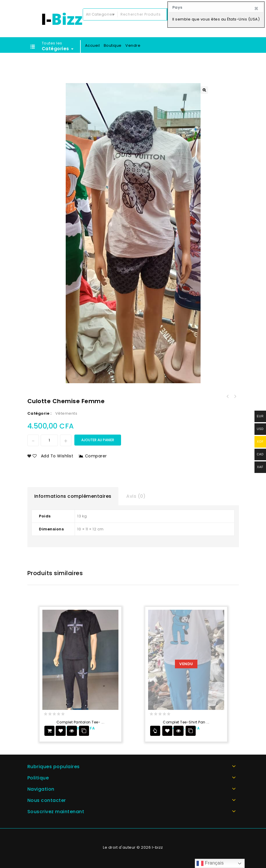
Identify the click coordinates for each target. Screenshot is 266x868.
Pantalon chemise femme (235, 396)
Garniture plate (228, 396)
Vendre (133, 45)
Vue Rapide (72, 731)
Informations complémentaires (73, 496)
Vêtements (66, 413)
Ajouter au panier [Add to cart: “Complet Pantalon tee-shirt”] (49, 731)
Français (210, 863)
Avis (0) (136, 496)
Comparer (96, 456)
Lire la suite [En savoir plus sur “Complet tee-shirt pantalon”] (155, 731)
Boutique (113, 45)
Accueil (93, 45)
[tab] (73, 496)
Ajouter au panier (98, 440)
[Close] (256, 9)
